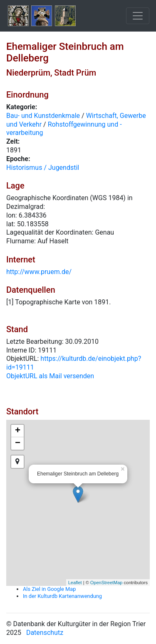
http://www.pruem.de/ (39, 272)
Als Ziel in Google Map (49, 589)
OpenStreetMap (106, 583)
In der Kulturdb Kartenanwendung (62, 596)
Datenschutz (45, 633)
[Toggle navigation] (138, 16)
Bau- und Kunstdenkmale (43, 116)
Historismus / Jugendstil (43, 168)
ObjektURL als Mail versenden (50, 376)
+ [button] (18, 431)
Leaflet (75, 583)
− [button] (18, 443)
